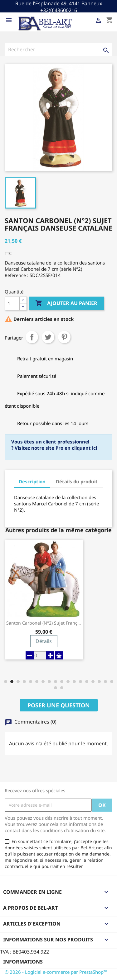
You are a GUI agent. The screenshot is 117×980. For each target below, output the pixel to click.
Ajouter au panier (66, 303)
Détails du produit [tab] (77, 481)
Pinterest (64, 337)
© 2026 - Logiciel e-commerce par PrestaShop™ (56, 972)
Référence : (17, 275)
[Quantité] (12, 303)
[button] (6, 682)
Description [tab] (32, 481)
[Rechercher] (58, 49)
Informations (23, 962)
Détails (44, 641)
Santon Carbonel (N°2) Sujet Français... (44, 623)
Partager (32, 337)
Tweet (48, 337)
